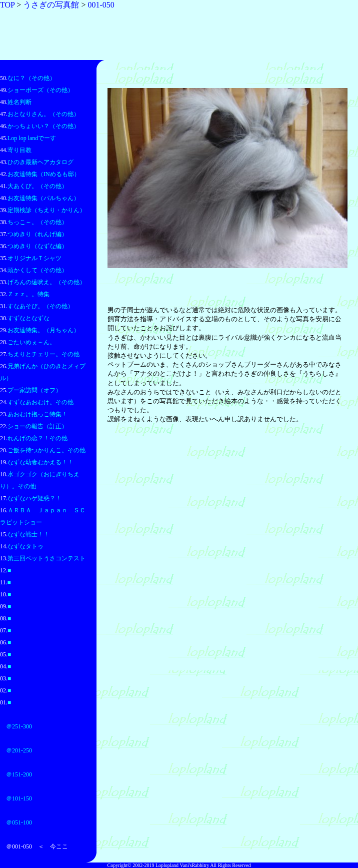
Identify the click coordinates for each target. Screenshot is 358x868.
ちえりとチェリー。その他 (43, 354)
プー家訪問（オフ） (34, 390)
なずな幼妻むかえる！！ (40, 462)
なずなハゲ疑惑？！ (34, 498)
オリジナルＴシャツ (34, 258)
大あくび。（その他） (37, 186)
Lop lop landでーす (32, 138)
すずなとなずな (28, 318)
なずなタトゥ (25, 546)
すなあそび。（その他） (40, 306)
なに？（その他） (31, 78)
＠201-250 (19, 750)
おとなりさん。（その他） (43, 114)
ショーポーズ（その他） (40, 90)
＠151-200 (19, 774)
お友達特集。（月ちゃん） (43, 330)
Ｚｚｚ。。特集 (28, 294)
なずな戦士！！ (28, 534)
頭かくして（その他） (37, 270)
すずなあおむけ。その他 (40, 402)
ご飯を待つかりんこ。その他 (46, 450)
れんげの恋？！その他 (37, 438)
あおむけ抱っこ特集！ (37, 414)
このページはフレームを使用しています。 (227, 370)
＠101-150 (19, 798)
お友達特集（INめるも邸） (44, 174)
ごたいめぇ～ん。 (31, 342)
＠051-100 (19, 822)
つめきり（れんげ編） (37, 234)
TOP (7, 5)
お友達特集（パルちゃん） (43, 198)
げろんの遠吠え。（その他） (46, 282)
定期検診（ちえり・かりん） (46, 210)
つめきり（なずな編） (37, 246)
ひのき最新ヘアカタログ (40, 162)
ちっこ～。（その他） (37, 222)
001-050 (101, 5)
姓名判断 (19, 102)
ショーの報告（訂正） (37, 426)
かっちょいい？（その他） (43, 126)
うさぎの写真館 (51, 5)
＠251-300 (19, 726)
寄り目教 (19, 150)
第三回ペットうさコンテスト (46, 558)
